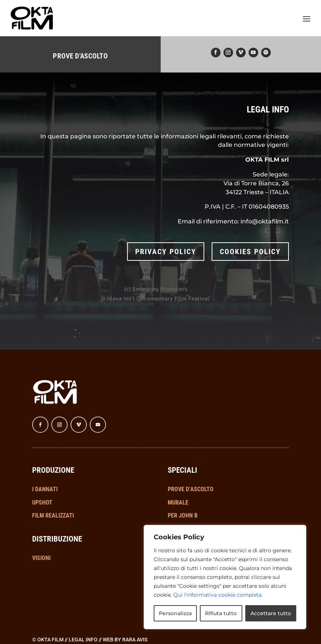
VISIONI (41, 547)
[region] (225, 577)
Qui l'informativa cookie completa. (218, 595)
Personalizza (175, 613)
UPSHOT (42, 491)
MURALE (178, 491)
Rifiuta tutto (221, 613)
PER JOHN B (183, 504)
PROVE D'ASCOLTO (80, 51)
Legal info (83, 628)
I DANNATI (45, 478)
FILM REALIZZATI (53, 504)
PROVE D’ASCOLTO (191, 478)
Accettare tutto (271, 613)
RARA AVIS (135, 628)
